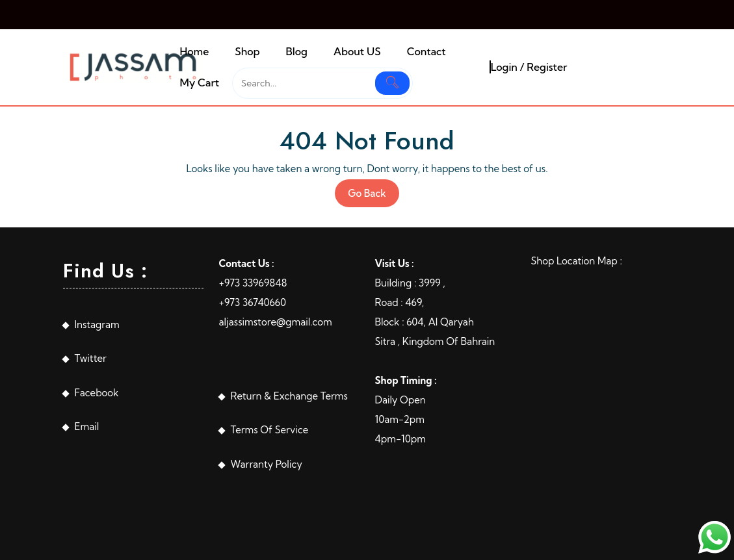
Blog (297, 51)
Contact (426, 51)
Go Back (374, 197)
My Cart (199, 83)
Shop (247, 51)
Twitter (91, 358)
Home (194, 51)
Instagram (97, 325)
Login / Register (529, 67)
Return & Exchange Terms (289, 396)
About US (357, 51)
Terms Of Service (270, 430)
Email (87, 426)
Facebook (97, 393)
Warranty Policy (267, 464)
